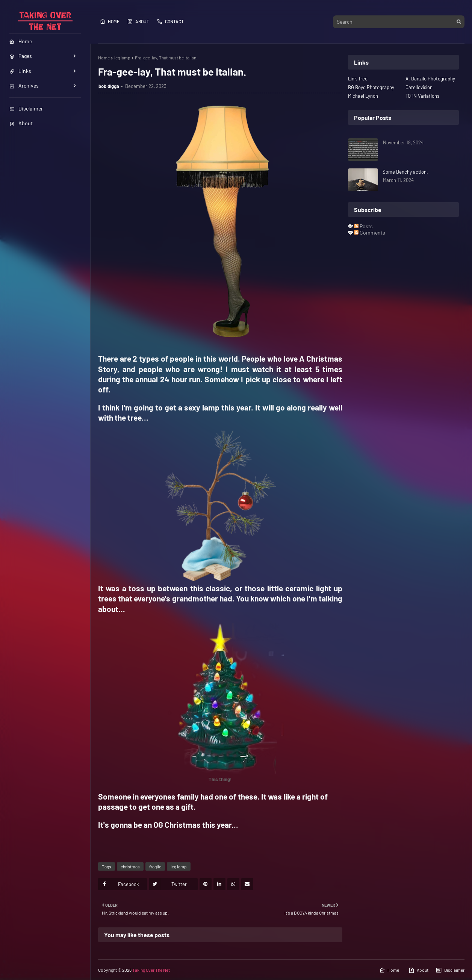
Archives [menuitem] (24, 86)
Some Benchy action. (405, 172)
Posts (363, 226)
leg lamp (122, 58)
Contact (170, 21)
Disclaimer (26, 108)
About (21, 123)
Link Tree (358, 79)
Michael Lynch (363, 96)
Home (110, 21)
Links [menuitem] (20, 71)
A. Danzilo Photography (430, 79)
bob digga (109, 86)
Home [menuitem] (21, 41)
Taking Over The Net (151, 970)
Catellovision (419, 87)
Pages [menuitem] (21, 56)
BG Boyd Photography (371, 87)
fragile (155, 866)
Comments (370, 233)
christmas (130, 866)
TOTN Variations (422, 96)
